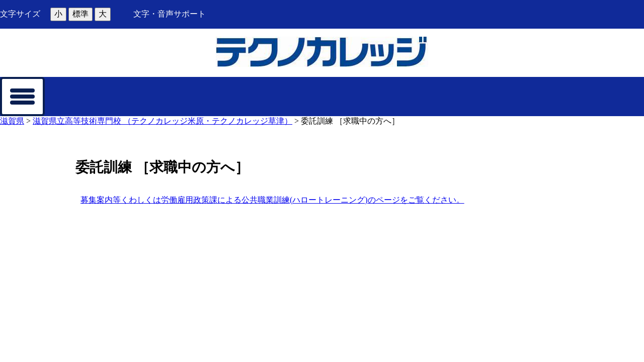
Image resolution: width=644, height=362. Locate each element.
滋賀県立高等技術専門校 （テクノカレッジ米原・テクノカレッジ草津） (163, 121)
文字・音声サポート (170, 14)
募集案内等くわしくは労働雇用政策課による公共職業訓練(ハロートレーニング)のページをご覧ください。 (272, 200)
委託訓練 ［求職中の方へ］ (350, 121)
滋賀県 (12, 121)
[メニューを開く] (22, 97)
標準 (80, 14)
